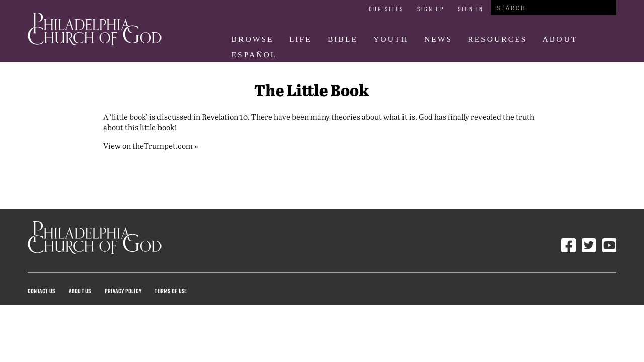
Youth (391, 39)
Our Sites (386, 9)
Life (301, 39)
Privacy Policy (123, 291)
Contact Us (41, 291)
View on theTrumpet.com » (151, 146)
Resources (497, 39)
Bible (343, 39)
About (560, 39)
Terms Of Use (171, 291)
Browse (253, 39)
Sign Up (431, 9)
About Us (80, 291)
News (438, 39)
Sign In (471, 9)
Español (255, 55)
